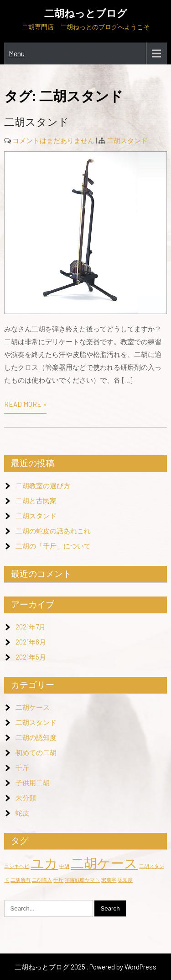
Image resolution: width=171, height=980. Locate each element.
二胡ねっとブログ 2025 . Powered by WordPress (85, 967)
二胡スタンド (36, 122)
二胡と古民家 (36, 501)
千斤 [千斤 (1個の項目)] (58, 880)
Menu (17, 53)
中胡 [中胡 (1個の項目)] (64, 866)
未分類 (26, 798)
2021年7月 (31, 627)
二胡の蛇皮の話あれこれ (53, 531)
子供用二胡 (33, 783)
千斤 (22, 767)
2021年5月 (31, 657)
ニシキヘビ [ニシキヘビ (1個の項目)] (17, 866)
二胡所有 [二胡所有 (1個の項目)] (21, 880)
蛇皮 (22, 813)
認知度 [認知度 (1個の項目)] (125, 880)
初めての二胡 (36, 752)
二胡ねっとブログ (86, 13)
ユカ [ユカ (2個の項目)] (44, 863)
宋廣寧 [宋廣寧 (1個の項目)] (109, 880)
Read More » (25, 404)
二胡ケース (33, 707)
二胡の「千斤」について (53, 546)
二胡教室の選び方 (43, 485)
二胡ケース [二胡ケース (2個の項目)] (104, 863)
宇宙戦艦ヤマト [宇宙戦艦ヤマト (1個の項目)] (82, 880)
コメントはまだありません (53, 140)
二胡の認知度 (36, 737)
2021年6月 (31, 642)
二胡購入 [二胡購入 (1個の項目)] (42, 880)
